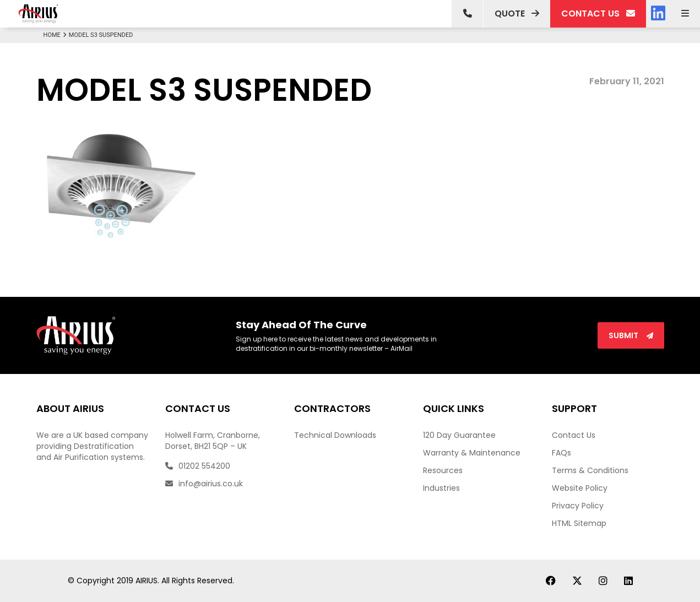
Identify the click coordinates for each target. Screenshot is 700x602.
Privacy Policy (578, 506)
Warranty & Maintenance (472, 453)
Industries (441, 488)
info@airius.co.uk (204, 484)
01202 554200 (198, 466)
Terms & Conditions (590, 470)
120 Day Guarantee (459, 435)
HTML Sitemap (579, 523)
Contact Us (574, 435)
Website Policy (580, 488)
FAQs (561, 453)
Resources (443, 470)
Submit (631, 335)
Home (56, 35)
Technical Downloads (335, 435)
